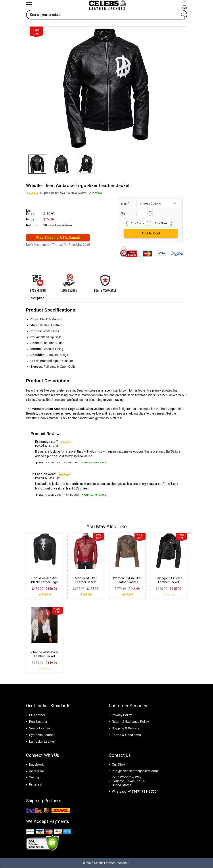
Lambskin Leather (42, 742)
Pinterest (36, 785)
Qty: (123, 213)
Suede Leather (40, 728)
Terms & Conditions (126, 735)
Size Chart (161, 224)
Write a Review (77, 193)
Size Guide (137, 224)
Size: (125, 204)
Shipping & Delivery (126, 728)
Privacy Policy (122, 715)
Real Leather (38, 722)
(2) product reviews (52, 193)
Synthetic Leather (42, 735)
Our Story (119, 765)
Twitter (34, 778)
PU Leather (37, 715)
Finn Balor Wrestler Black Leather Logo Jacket (44, 582)
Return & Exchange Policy (130, 722)
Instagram (37, 771)
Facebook (36, 765)
